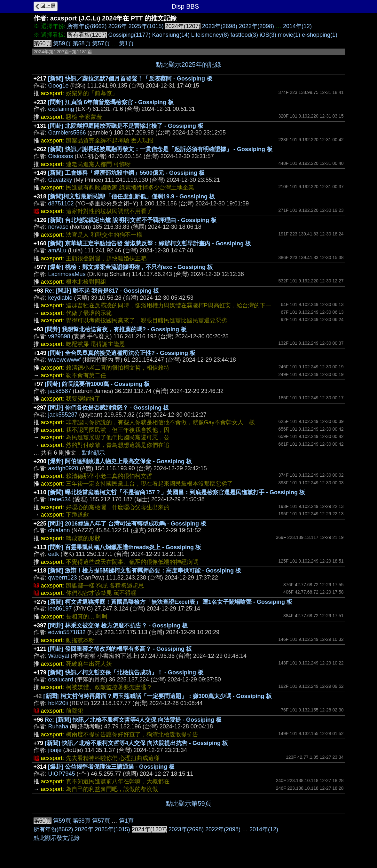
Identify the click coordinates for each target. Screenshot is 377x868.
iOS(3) (268, 35)
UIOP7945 (62, 774)
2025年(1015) (146, 26)
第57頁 (101, 43)
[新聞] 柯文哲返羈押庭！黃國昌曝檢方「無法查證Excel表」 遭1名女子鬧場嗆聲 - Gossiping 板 (170, 602)
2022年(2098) (256, 26)
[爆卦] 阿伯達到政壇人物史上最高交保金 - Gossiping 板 (120, 461)
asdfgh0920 (63, 468)
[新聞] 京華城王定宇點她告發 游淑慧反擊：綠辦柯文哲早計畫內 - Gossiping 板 (149, 243)
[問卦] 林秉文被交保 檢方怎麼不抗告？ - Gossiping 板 (118, 626)
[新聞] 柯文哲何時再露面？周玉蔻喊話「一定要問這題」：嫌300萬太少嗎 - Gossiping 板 (158, 696)
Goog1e (59, 86)
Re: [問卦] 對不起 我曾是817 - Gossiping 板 (102, 291)
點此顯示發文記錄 (57, 838)
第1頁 (126, 43)
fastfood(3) (244, 35)
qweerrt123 (63, 578)
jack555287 (63, 415)
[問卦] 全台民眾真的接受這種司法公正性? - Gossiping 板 (122, 353)
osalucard (61, 680)
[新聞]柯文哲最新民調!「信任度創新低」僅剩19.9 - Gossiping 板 (131, 196)
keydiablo (60, 298)
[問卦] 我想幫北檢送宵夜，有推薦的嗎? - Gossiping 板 (116, 329)
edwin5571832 (67, 632)
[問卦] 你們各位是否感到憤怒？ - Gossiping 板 (108, 408)
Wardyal (59, 656)
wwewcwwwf (65, 360)
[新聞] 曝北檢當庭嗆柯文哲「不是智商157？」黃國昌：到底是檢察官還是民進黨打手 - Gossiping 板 (177, 492)
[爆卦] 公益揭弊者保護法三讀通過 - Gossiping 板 (111, 767)
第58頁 (82, 43)
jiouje (55, 750)
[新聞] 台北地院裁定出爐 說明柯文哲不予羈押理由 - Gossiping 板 (132, 220)
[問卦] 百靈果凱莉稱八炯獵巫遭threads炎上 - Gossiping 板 (125, 547)
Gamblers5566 (67, 133)
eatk (54, 554)
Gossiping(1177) (130, 35)
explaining (61, 109)
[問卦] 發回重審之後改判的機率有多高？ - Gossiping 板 (120, 649)
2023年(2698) (220, 26)
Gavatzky (60, 180)
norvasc (58, 227)
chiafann (59, 530)
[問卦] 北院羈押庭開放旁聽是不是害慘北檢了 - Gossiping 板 (126, 126)
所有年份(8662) (87, 26)
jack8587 (60, 391)
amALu (57, 250)
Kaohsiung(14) (171, 35)
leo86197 (60, 609)
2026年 (118, 26)
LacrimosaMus (67, 274)
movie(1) (289, 35)
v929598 (59, 336)
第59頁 (62, 43)
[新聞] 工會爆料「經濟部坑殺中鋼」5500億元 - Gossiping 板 (126, 173)
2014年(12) (297, 26)
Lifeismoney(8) (210, 35)
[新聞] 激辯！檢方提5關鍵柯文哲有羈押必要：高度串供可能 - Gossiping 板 (145, 571)
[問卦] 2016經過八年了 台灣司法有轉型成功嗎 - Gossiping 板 (127, 524)
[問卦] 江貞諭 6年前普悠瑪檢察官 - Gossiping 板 (111, 102)
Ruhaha (58, 726)
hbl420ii (58, 703)
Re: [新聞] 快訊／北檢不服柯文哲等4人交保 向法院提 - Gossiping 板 (133, 720)
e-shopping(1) (320, 35)
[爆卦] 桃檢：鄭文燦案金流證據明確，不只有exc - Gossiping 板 (130, 267)
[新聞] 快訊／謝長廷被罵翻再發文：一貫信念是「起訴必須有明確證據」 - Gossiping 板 (160, 149)
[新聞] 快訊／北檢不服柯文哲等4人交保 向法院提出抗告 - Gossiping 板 (136, 743)
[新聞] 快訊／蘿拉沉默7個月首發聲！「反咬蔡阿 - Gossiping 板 (130, 79)
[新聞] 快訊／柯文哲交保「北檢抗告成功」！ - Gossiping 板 (126, 672)
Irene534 (60, 499)
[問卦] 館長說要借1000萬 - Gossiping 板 (97, 384)
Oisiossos (61, 156)
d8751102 (61, 204)
